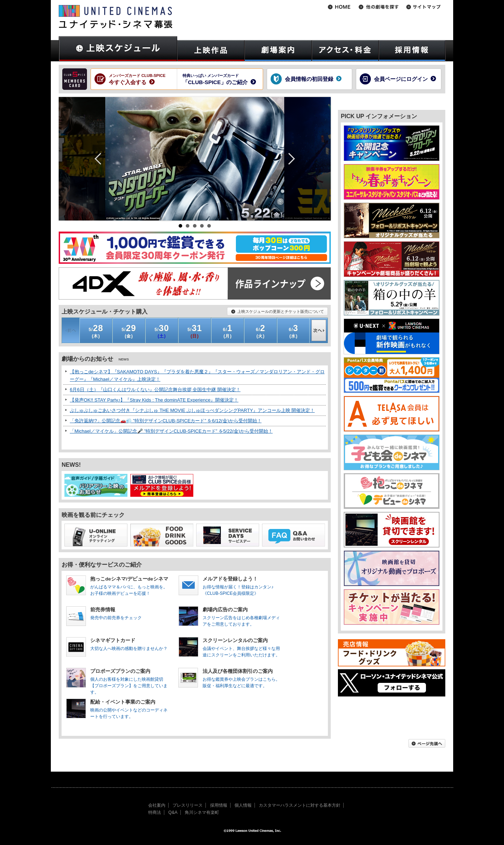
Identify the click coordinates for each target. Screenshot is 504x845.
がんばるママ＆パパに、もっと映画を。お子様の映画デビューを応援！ (130, 586)
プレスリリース (188, 805)
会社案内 (157, 805)
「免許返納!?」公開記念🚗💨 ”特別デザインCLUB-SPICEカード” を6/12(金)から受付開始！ (166, 421)
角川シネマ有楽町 (202, 812)
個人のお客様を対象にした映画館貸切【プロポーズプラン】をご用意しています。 (130, 679)
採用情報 (219, 805)
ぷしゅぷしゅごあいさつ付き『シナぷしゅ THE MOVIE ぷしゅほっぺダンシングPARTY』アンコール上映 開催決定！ (192, 410)
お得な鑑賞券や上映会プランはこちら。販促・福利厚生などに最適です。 (242, 678)
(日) (195, 331)
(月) (228, 331)
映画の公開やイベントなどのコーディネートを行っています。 (130, 709)
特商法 (155, 812)
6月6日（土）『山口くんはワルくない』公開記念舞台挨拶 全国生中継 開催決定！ (155, 390)
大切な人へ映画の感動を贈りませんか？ (130, 644)
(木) (96, 331)
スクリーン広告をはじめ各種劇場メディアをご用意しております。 (242, 617)
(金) (129, 331)
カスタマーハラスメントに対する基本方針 (300, 805)
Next (289, 159)
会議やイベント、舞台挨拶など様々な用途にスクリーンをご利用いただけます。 (242, 647)
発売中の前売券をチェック (130, 613)
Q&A (173, 812)
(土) (162, 331)
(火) (261, 331)
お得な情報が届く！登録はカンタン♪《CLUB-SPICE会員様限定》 (242, 586)
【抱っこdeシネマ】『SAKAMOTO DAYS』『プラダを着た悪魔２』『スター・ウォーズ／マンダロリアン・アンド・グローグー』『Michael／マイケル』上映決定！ (197, 375)
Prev (100, 159)
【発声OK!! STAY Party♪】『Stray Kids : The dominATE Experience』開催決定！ (154, 400)
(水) (294, 331)
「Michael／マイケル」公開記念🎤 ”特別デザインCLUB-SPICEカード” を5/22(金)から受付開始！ (171, 431)
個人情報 (243, 805)
